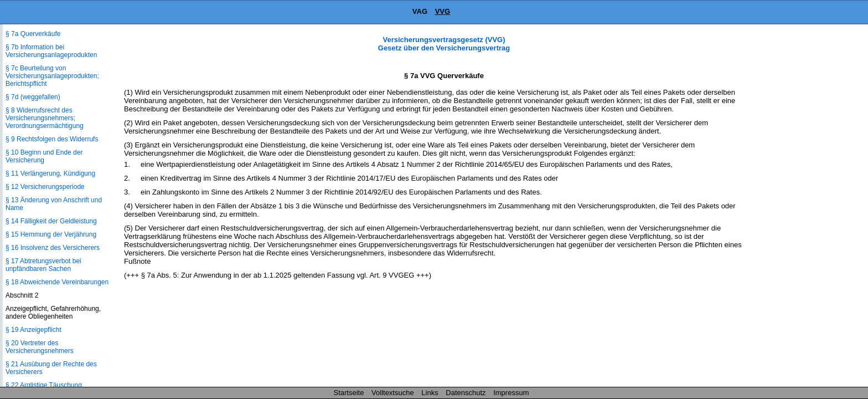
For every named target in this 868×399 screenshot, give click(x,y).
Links (430, 393)
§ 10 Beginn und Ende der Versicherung (44, 156)
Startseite (349, 393)
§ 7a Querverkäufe (33, 34)
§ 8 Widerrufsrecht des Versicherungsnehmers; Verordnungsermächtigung (45, 118)
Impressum (511, 393)
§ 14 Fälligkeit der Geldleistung (51, 221)
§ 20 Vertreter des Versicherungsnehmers (40, 347)
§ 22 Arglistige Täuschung (44, 385)
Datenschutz (466, 393)
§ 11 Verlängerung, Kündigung (50, 173)
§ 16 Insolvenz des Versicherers (53, 248)
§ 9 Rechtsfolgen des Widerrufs (52, 139)
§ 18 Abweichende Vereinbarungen (57, 282)
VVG (443, 11)
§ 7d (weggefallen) (33, 97)
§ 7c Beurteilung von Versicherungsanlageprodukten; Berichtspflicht (52, 76)
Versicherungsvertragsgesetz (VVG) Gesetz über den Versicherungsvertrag (444, 44)
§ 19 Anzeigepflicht (33, 330)
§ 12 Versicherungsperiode (45, 187)
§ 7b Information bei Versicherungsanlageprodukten (51, 51)
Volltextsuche (393, 393)
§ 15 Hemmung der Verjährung (51, 234)
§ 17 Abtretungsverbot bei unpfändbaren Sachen (43, 265)
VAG (420, 11)
